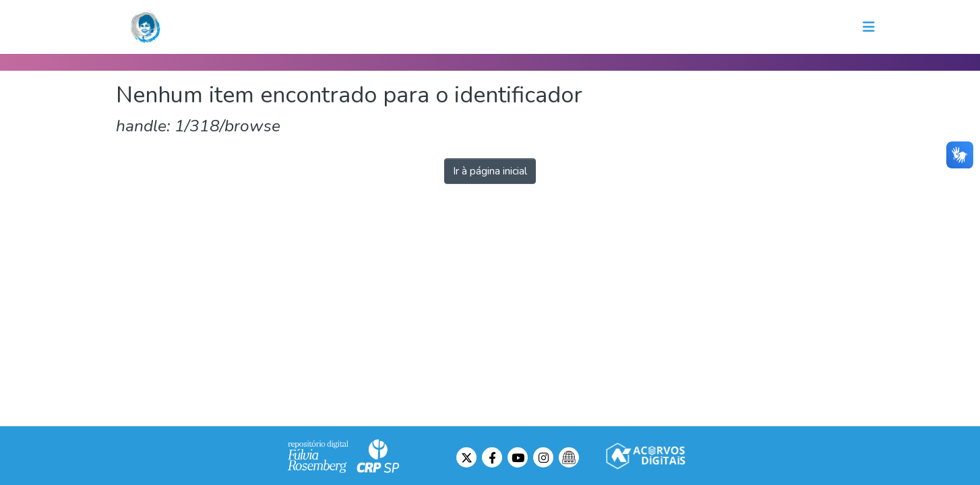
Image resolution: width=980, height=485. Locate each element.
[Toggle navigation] (869, 27)
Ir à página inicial (490, 171)
